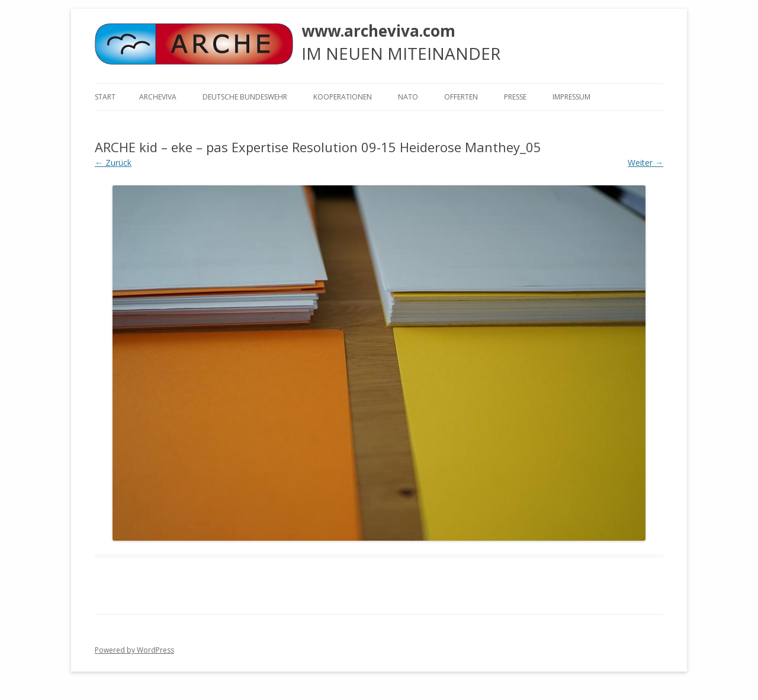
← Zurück (113, 163)
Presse (515, 97)
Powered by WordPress (134, 650)
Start (105, 97)
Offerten (461, 97)
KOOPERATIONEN (343, 97)
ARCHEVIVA (158, 97)
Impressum (571, 97)
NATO (408, 97)
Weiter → (645, 163)
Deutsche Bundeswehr (245, 97)
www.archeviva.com (378, 31)
